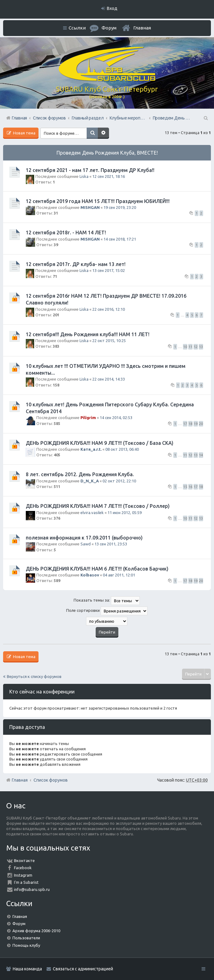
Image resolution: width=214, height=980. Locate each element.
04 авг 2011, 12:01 (119, 575)
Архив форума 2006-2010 (36, 931)
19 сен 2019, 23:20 (120, 207)
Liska (84, 176)
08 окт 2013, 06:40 (122, 449)
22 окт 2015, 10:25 (109, 341)
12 (196, 347)
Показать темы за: (107, 601)
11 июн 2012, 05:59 (125, 513)
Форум (19, 924)
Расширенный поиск (103, 133)
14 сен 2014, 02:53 (116, 418)
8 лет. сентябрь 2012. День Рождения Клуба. (80, 474)
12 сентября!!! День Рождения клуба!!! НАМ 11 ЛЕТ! (88, 334)
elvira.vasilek (92, 513)
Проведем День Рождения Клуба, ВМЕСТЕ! (107, 153)
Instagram (23, 875)
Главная (142, 28)
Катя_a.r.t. (91, 449)
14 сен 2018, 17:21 (120, 239)
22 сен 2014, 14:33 (109, 379)
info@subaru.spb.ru (32, 889)
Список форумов (51, 780)
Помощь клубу (26, 945)
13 (201, 347)
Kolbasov (90, 575)
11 (190, 347)
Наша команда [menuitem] (27, 969)
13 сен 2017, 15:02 (109, 270)
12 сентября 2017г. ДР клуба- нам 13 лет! (76, 264)
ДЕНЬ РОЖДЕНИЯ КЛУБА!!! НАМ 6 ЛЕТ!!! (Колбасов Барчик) (97, 569)
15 (185, 487)
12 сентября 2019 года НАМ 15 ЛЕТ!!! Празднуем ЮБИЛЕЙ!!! (98, 201)
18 (190, 424)
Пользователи (26, 938)
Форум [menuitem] (109, 28)
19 (196, 424)
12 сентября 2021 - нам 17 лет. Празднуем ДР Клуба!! (90, 170)
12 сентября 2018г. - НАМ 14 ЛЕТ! (66, 233)
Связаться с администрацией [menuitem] (83, 969)
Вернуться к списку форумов (34, 676)
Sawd (86, 544)
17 (185, 424)
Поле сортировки (107, 611)
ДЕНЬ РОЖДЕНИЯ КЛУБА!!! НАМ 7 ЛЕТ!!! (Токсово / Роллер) (98, 506)
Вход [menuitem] (112, 8)
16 (190, 487)
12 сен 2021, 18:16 (109, 176)
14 (201, 455)
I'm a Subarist (26, 882)
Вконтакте (24, 860)
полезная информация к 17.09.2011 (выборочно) (84, 538)
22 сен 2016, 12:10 (109, 309)
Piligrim (88, 418)
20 (201, 424)
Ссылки (77, 28)
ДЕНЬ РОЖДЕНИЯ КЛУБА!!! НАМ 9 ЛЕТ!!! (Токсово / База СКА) (100, 443)
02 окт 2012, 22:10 (119, 481)
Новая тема (24, 133)
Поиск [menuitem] (205, 118)
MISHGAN (90, 207)
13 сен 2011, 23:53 (111, 544)
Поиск (92, 133)
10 (185, 347)
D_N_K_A (90, 481)
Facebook (23, 868)
